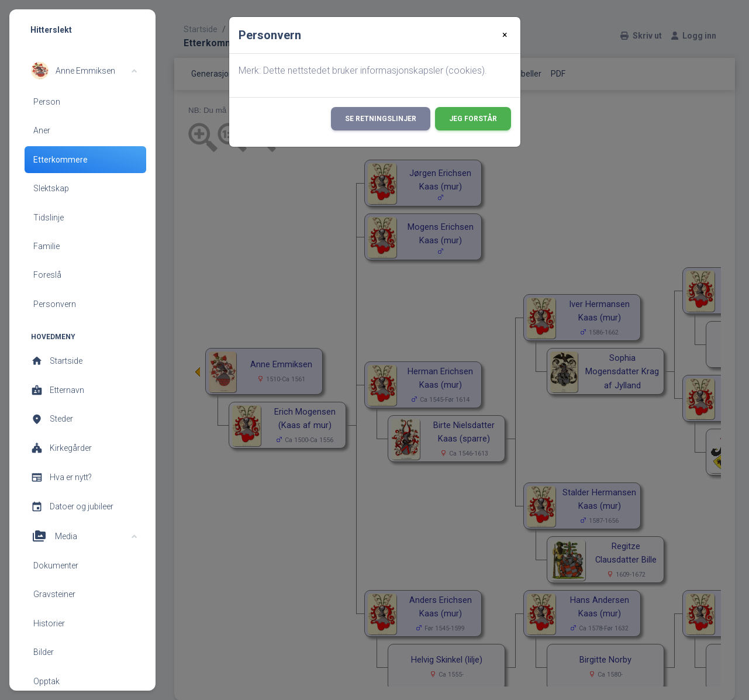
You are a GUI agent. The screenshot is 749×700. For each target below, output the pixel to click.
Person (47, 102)
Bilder (44, 652)
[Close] (505, 35)
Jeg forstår (473, 119)
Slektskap (51, 188)
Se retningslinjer (381, 119)
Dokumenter (56, 565)
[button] (84, 71)
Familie (46, 246)
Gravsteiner (54, 594)
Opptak (46, 681)
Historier (49, 623)
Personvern (55, 304)
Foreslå (47, 275)
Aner (42, 130)
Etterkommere (61, 160)
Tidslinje (49, 218)
